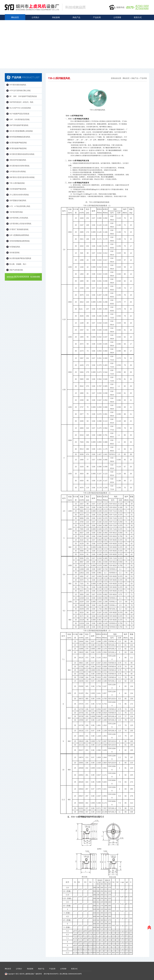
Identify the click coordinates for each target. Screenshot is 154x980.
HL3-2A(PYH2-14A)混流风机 (20, 108)
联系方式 (138, 17)
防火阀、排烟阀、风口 (18, 264)
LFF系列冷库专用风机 (18, 172)
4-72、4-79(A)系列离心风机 (20, 206)
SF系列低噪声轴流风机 (18, 148)
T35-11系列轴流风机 (17, 183)
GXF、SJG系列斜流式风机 (19, 119)
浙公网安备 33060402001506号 (71, 974)
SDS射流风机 (14, 253)
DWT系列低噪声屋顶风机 (19, 125)
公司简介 (35, 17)
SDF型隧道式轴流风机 (18, 200)
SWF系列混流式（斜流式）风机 (21, 102)
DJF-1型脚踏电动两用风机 (19, 235)
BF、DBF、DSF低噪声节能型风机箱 (23, 96)
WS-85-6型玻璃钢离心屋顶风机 (21, 131)
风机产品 (76, 17)
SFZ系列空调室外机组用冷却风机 (22, 154)
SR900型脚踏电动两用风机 (20, 241)
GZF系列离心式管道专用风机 (20, 224)
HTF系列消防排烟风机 (18, 85)
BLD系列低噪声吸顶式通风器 (20, 258)
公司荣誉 (117, 17)
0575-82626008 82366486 (23, 277)
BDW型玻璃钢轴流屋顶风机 (20, 137)
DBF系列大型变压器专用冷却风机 (22, 177)
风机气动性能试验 (16, 270)
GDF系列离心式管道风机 (19, 218)
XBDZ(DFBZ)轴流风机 (18, 160)
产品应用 (97, 17)
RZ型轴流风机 (15, 247)
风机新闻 (56, 17)
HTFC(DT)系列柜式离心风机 (20, 91)
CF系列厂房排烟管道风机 (19, 229)
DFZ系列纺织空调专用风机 (19, 166)
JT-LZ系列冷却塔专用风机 (19, 195)
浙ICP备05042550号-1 (52, 974)
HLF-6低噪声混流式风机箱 (19, 114)
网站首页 (15, 17)
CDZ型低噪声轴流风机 (18, 189)
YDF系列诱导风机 (16, 212)
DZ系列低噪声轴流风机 (18, 143)
